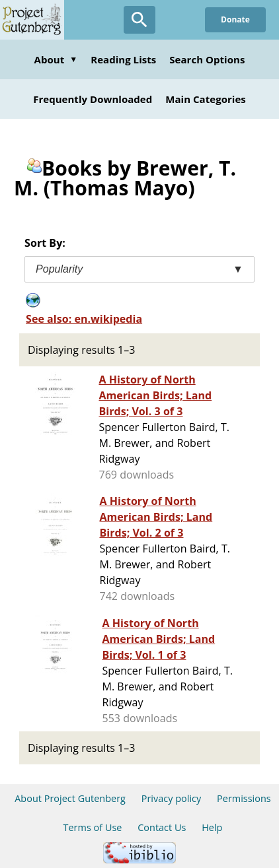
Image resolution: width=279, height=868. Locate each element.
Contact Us (162, 827)
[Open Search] (139, 20)
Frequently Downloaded (93, 99)
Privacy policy (172, 798)
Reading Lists (123, 59)
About (56, 59)
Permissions (244, 798)
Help (212, 827)
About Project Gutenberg (70, 798)
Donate (235, 19)
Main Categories (206, 99)
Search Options (207, 59)
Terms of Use (93, 827)
